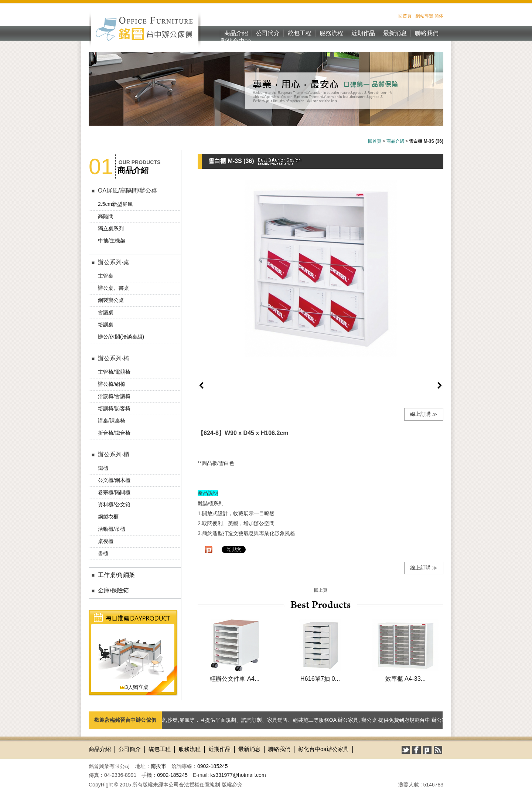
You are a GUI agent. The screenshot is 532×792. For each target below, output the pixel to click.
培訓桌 (106, 324)
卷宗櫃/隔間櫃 (114, 492)
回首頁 (405, 16)
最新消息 (395, 33)
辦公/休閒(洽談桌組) (121, 337)
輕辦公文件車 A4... (235, 679)
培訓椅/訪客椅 (114, 408)
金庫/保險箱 (113, 590)
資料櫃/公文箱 (114, 504)
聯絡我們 (427, 33)
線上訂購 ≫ (424, 414)
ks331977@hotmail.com (238, 775)
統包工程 (300, 33)
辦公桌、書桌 (113, 288)
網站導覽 (424, 16)
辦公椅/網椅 (112, 384)
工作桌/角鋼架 (116, 575)
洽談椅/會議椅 (114, 396)
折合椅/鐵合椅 (114, 433)
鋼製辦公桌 (111, 300)
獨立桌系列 (111, 228)
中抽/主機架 (112, 241)
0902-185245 (213, 766)
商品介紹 (236, 33)
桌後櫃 (106, 541)
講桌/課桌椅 (112, 421)
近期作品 (363, 33)
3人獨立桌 (134, 687)
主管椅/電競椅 (114, 372)
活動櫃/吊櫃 (112, 529)
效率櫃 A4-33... (406, 679)
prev (201, 385)
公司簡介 (268, 33)
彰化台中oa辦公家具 (236, 45)
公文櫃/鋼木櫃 (114, 480)
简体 (439, 16)
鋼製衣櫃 (108, 517)
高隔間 (106, 216)
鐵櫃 (103, 468)
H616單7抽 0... (320, 679)
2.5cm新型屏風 (115, 204)
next (440, 385)
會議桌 (106, 312)
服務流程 (331, 33)
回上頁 (321, 590)
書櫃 (103, 553)
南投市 (158, 766)
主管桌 (106, 276)
